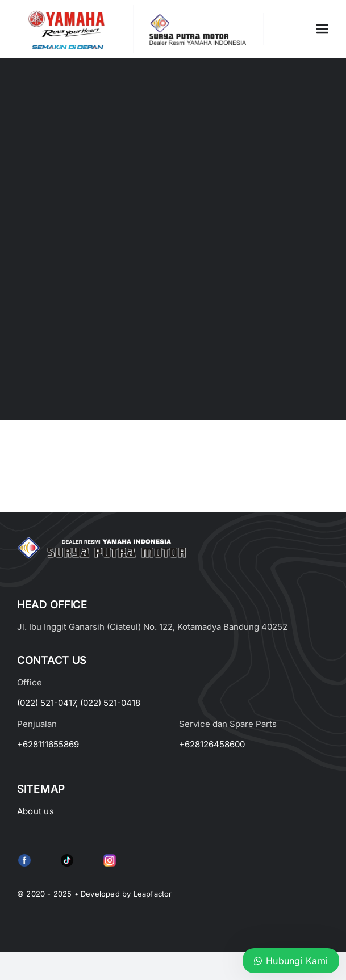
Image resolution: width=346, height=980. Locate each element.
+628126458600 (212, 744)
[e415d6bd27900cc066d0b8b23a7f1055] (67, 856)
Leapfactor (153, 894)
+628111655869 (48, 744)
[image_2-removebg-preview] (66, 9)
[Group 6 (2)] (110, 856)
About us (36, 811)
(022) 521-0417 (46, 703)
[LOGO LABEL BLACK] (196, 18)
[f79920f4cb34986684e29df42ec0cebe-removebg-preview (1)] (24, 856)
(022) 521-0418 (110, 703)
